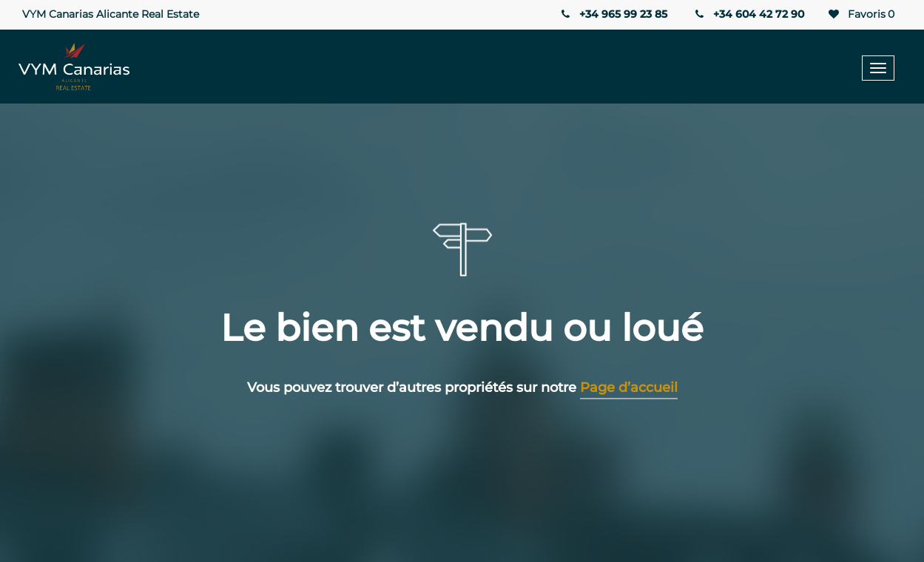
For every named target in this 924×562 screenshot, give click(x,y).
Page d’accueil (629, 387)
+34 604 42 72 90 (749, 14)
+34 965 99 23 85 (613, 14)
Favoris (860, 14)
